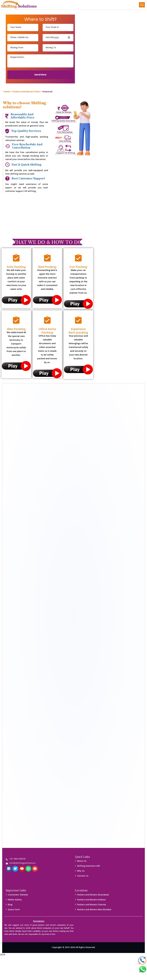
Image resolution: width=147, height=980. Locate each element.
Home (7, 92)
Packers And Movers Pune (26, 92)
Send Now (40, 75)
